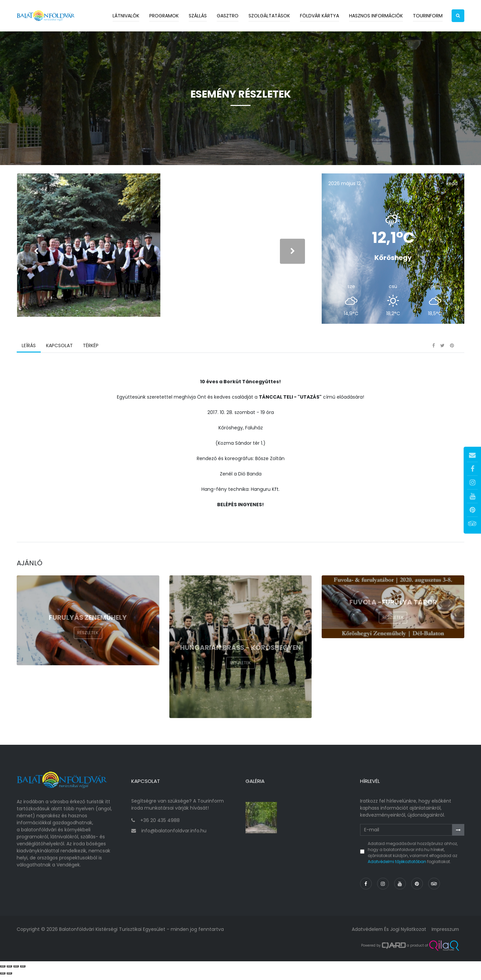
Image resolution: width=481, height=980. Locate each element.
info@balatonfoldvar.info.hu (174, 836)
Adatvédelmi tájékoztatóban (397, 867)
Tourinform (428, 16)
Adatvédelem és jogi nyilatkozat (387, 934)
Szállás (198, 16)
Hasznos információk (376, 16)
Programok (164, 16)
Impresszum (445, 934)
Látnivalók (126, 16)
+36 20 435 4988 (160, 825)
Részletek (88, 640)
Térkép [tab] (90, 353)
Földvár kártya (319, 16)
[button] (458, 16)
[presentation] (36, 254)
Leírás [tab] (29, 353)
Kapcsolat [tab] (59, 353)
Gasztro (228, 16)
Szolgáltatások (269, 16)
